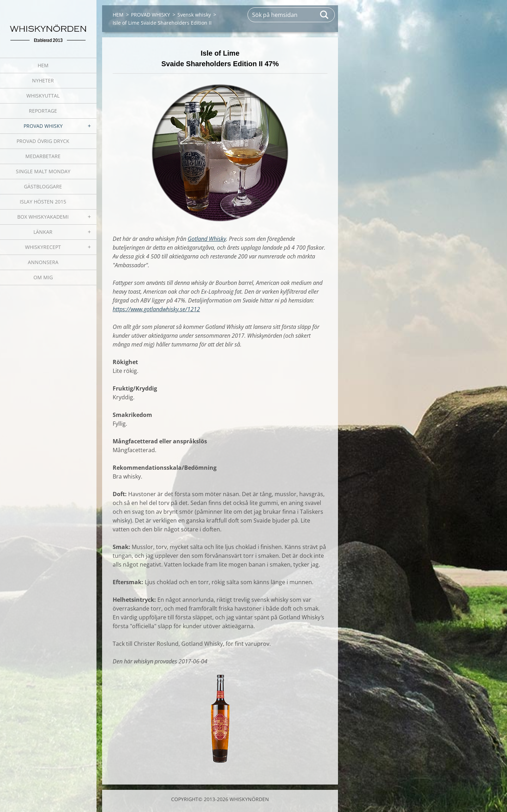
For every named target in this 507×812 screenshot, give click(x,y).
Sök (325, 15)
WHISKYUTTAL (43, 96)
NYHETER (43, 80)
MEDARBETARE (43, 156)
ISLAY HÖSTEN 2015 (43, 202)
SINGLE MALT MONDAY (43, 171)
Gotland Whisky (207, 239)
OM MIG (43, 277)
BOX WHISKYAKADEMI (43, 217)
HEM (43, 65)
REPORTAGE (43, 111)
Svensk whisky (194, 15)
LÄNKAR (43, 232)
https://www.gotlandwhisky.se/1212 (156, 309)
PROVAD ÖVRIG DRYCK (43, 141)
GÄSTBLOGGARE (43, 186)
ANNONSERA (43, 262)
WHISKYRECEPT (43, 247)
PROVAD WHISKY (43, 126)
